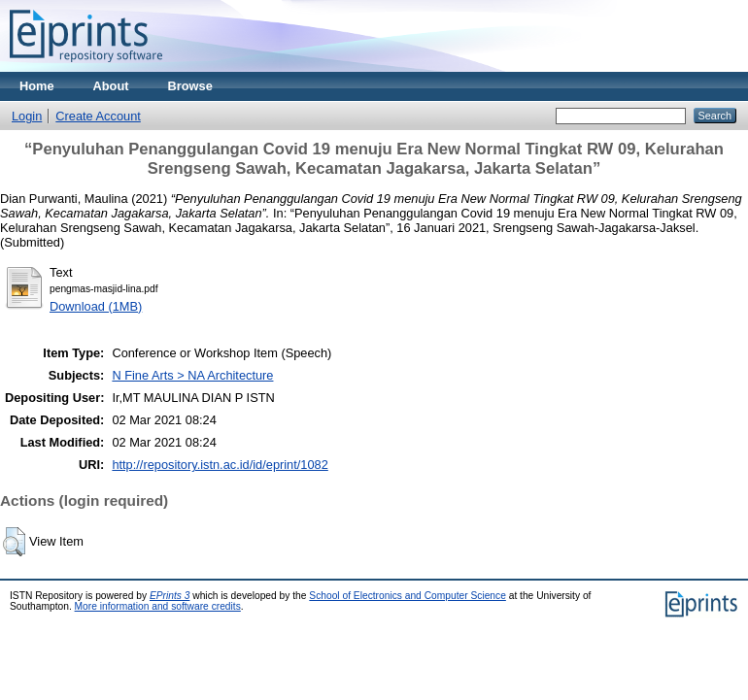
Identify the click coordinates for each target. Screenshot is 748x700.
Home (37, 86)
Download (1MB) (96, 306)
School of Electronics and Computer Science (408, 596)
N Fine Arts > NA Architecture (192, 375)
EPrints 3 (170, 596)
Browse (190, 86)
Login (27, 116)
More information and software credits (158, 606)
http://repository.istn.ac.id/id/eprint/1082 (220, 465)
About (111, 86)
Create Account (98, 116)
